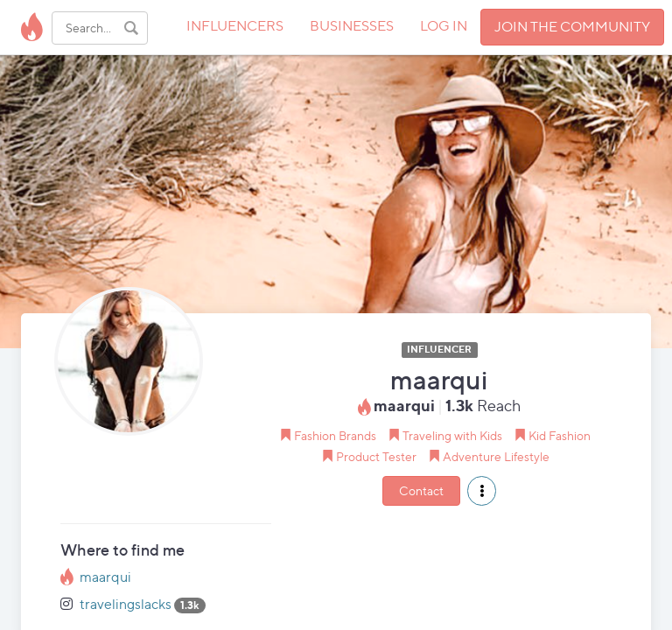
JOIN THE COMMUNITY (572, 27)
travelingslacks (126, 604)
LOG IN (444, 26)
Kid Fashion (560, 435)
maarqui (105, 577)
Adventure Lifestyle (496, 456)
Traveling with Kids (452, 435)
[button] (482, 491)
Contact (421, 490)
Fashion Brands (335, 435)
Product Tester (376, 456)
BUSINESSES (352, 26)
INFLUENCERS (235, 26)
